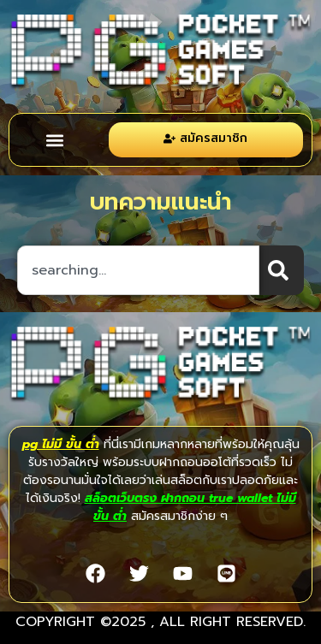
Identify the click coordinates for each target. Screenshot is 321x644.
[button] (54, 140)
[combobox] (138, 270)
